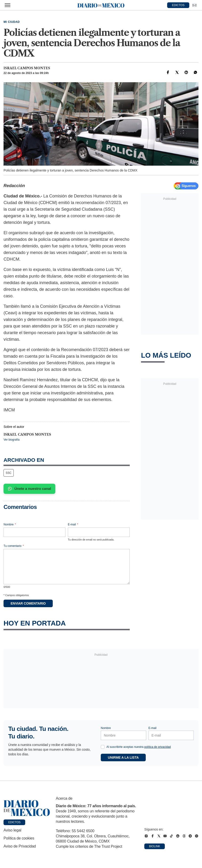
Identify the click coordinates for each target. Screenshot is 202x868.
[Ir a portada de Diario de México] (27, 808)
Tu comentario (14, 546)
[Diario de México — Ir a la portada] (101, 5)
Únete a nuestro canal (29, 489)
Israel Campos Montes (27, 68)
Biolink (155, 846)
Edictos (14, 822)
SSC (9, 473)
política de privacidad (158, 747)
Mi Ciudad (12, 22)
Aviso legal (12, 830)
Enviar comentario (28, 603)
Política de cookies (19, 838)
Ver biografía (12, 440)
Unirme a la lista (123, 757)
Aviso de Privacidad (20, 846)
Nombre (10, 524)
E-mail (73, 524)
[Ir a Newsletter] (194, 5)
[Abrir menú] (8, 5)
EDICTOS (178, 5)
